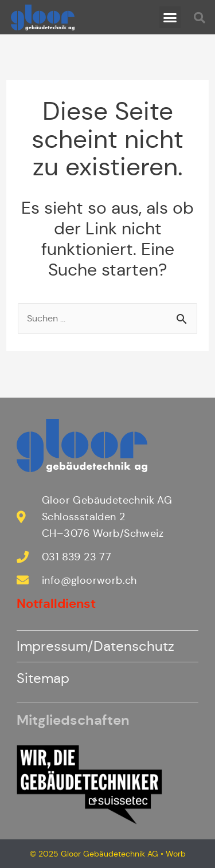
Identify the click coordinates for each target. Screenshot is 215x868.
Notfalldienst (56, 604)
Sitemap (43, 678)
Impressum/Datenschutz (95, 646)
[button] (170, 17)
